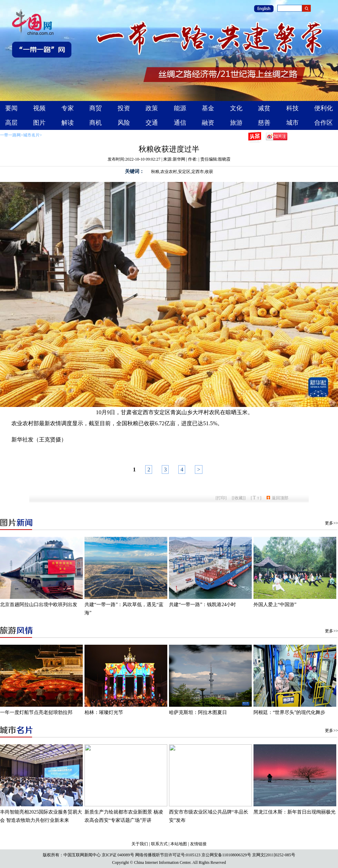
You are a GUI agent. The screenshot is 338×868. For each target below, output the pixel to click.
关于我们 (140, 844)
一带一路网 (10, 135)
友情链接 (198, 844)
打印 (221, 498)
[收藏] (239, 498)
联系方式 (159, 844)
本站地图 (179, 844)
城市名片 (31, 135)
